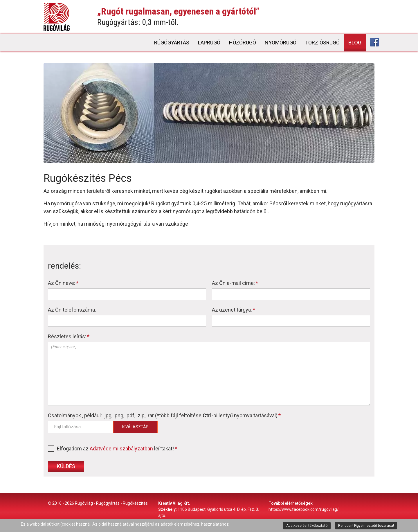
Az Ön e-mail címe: (235, 283)
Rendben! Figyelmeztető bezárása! (366, 526)
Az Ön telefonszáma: (72, 310)
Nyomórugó (281, 43)
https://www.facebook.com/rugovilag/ (304, 509)
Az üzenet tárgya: (234, 310)
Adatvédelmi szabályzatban (121, 449)
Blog (355, 43)
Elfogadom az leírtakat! (113, 448)
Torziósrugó (322, 43)
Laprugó (209, 43)
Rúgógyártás (172, 43)
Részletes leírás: (69, 336)
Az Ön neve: (63, 283)
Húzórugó (243, 43)
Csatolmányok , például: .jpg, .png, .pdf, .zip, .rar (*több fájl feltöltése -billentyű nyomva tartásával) (164, 415)
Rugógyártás (108, 503)
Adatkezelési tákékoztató (307, 526)
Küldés (66, 466)
